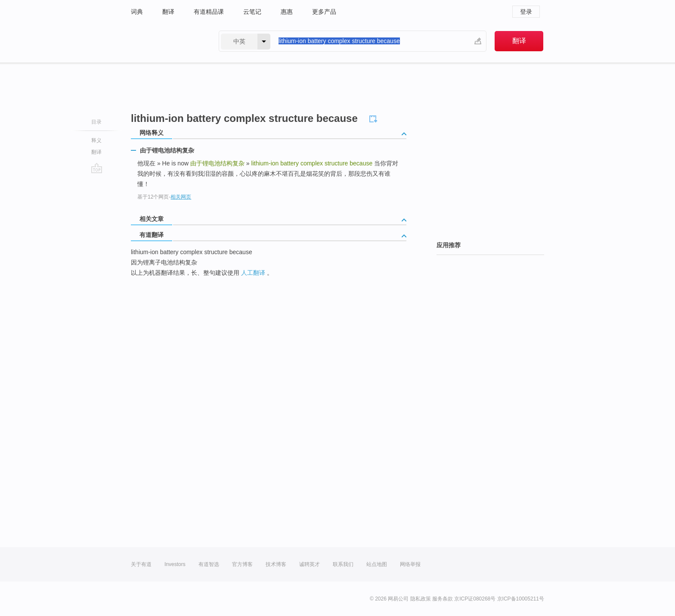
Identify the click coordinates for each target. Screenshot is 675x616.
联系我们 (343, 564)
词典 (137, 12)
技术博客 (276, 564)
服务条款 (443, 599)
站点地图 (377, 564)
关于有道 (141, 564)
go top (97, 168)
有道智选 (209, 564)
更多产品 (324, 12)
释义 (96, 140)
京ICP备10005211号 (521, 599)
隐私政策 (421, 599)
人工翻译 (253, 273)
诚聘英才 (310, 564)
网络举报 (410, 564)
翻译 (168, 12)
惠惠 (287, 12)
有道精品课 (209, 12)
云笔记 (252, 12)
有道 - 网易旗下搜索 (166, 41)
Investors (175, 564)
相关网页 (181, 197)
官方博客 (242, 564)
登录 (526, 12)
